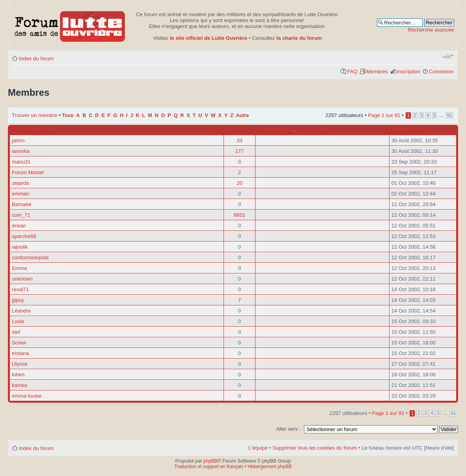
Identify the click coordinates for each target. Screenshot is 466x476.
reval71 (20, 289)
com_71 (21, 215)
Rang (217, 130)
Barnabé (22, 204)
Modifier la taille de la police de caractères (448, 56)
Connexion (441, 72)
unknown (22, 279)
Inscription (408, 72)
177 (239, 151)
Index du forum (36, 59)
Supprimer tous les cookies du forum (315, 448)
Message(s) (240, 130)
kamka (20, 385)
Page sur (384, 115)
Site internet (275, 130)
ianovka (21, 151)
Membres (377, 72)
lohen (18, 375)
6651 (240, 215)
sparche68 (24, 236)
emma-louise (27, 396)
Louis (18, 321)
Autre (243, 115)
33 (240, 140)
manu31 (21, 162)
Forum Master (28, 172)
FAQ (352, 72)
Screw (19, 343)
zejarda (20, 183)
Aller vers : (288, 429)
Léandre (21, 311)
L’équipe (258, 448)
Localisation (313, 130)
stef (16, 332)
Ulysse (20, 364)
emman (21, 194)
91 (450, 115)
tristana (20, 353)
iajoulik (20, 247)
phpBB (211, 461)
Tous (68, 115)
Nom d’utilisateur (35, 130)
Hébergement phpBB (270, 467)
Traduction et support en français (209, 467)
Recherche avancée (431, 30)
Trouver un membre (35, 115)
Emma (19, 268)
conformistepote (30, 258)
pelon (18, 140)
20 (240, 183)
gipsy (18, 300)
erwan (19, 226)
